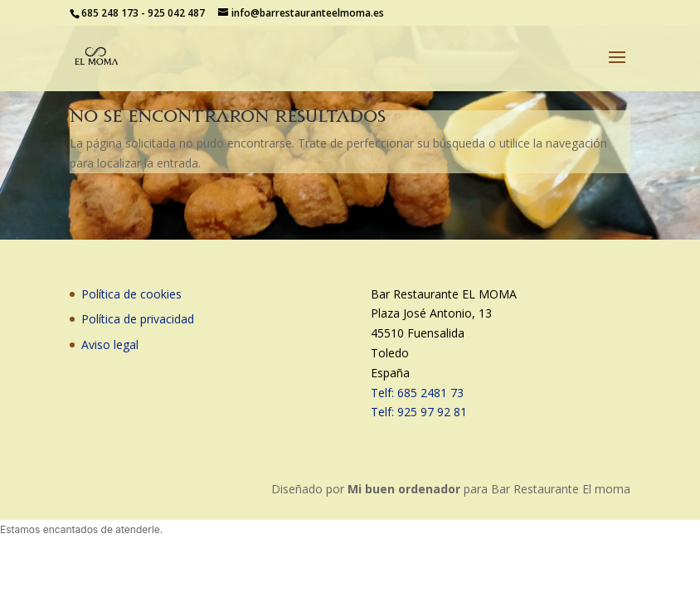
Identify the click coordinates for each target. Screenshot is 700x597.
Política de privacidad (138, 319)
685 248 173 (110, 13)
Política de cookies (131, 294)
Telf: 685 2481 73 (417, 393)
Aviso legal (110, 345)
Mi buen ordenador (404, 489)
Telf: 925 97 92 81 (419, 412)
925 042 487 (176, 13)
